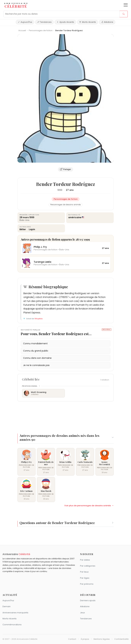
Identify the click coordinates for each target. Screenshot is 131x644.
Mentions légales (102, 639)
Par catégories (88, 566)
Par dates (85, 560)
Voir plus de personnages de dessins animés (89, 506)
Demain (7, 606)
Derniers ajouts (88, 600)
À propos (85, 639)
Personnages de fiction (41, 30)
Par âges (85, 578)
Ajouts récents (65, 22)
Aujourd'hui (25, 22)
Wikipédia (39, 319)
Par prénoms (87, 584)
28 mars (24, 217)
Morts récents (88, 22)
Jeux (82, 613)
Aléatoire (107, 22)
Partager (66, 169)
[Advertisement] (66, 416)
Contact (72, 639)
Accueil (22, 30)
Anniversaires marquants (15, 613)
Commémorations (12, 625)
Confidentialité (121, 639)
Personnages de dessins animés (66, 205)
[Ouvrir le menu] (126, 5)
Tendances (44, 22)
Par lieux (84, 572)
